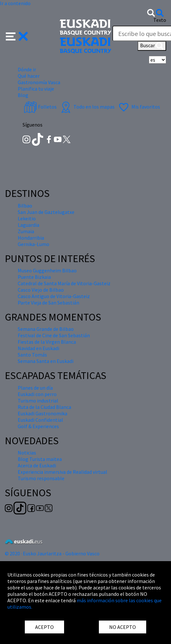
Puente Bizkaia (34, 277)
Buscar (152, 46)
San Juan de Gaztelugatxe (46, 212)
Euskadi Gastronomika (43, 413)
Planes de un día (35, 388)
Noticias (27, 453)
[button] (17, 36)
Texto (160, 20)
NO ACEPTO (123, 627)
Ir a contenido (15, 3)
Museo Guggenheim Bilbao (47, 270)
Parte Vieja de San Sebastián (48, 303)
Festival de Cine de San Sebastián (54, 335)
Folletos (40, 107)
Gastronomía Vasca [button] (39, 82)
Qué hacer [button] (29, 76)
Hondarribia (31, 238)
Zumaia (26, 231)
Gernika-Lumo (33, 244)
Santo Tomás (32, 355)
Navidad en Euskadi (38, 348)
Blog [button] (23, 95)
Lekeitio (27, 218)
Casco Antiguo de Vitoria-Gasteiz (54, 296)
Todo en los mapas (87, 107)
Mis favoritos (139, 107)
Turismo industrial (38, 401)
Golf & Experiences (38, 426)
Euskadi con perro (37, 394)
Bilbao (25, 206)
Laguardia (28, 225)
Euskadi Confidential (40, 420)
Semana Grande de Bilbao (46, 329)
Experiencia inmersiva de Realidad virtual (62, 472)
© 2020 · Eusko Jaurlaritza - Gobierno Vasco (52, 553)
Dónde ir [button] (27, 69)
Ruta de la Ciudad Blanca (44, 407)
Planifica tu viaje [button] (36, 89)
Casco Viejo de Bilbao (41, 290)
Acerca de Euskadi (37, 465)
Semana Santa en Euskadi (46, 361)
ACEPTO (44, 627)
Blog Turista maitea (40, 459)
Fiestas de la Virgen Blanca (47, 342)
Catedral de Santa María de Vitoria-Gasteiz (64, 283)
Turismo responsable (41, 478)
